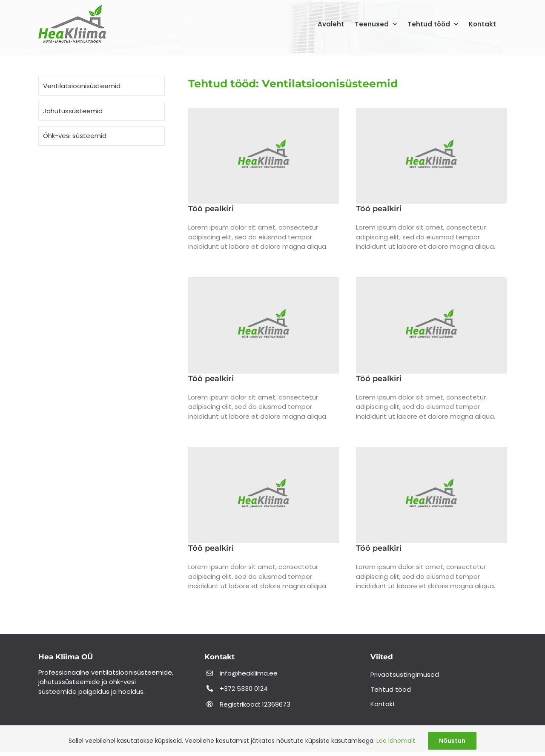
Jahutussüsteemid (73, 111)
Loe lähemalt (396, 741)
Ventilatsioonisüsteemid (82, 86)
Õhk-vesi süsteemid (75, 136)
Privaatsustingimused (405, 674)
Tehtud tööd (391, 689)
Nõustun (452, 741)
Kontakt (383, 704)
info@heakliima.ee (249, 673)
